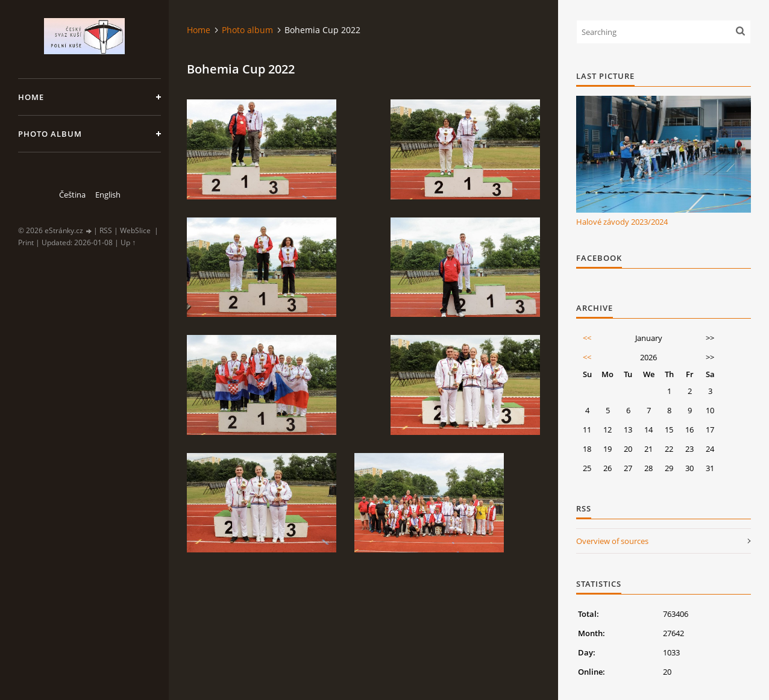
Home (31, 97)
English (108, 195)
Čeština (72, 195)
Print (26, 242)
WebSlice (135, 230)
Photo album (50, 134)
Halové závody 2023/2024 (622, 222)
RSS (106, 230)
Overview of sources (612, 541)
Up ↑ (128, 242)
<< (587, 338)
